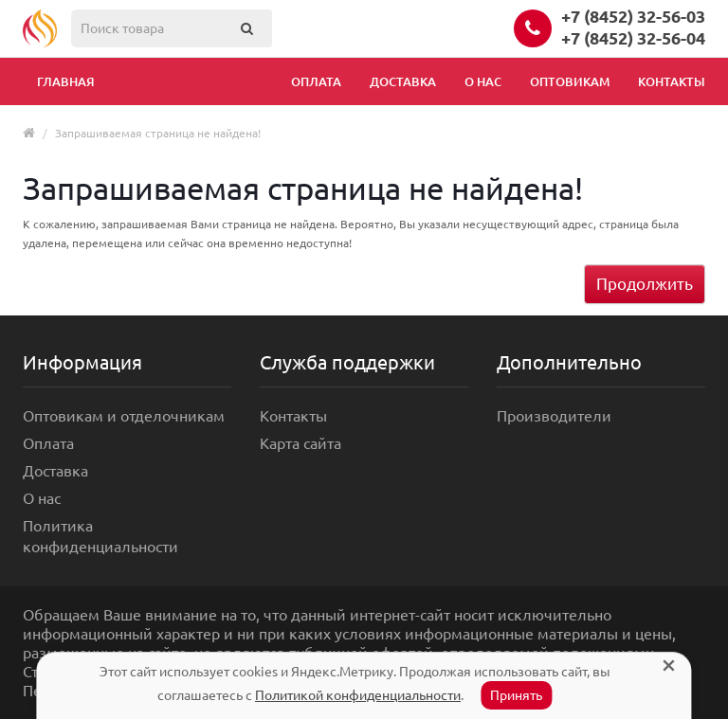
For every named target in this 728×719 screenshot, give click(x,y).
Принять (516, 695)
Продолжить (645, 284)
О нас (483, 81)
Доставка (403, 81)
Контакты (672, 81)
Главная (66, 81)
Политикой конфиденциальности (358, 695)
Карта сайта (300, 443)
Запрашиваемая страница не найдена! (158, 133)
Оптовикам (570, 81)
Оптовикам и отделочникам (124, 416)
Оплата (316, 81)
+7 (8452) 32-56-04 (633, 38)
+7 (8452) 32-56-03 (633, 16)
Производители (554, 416)
